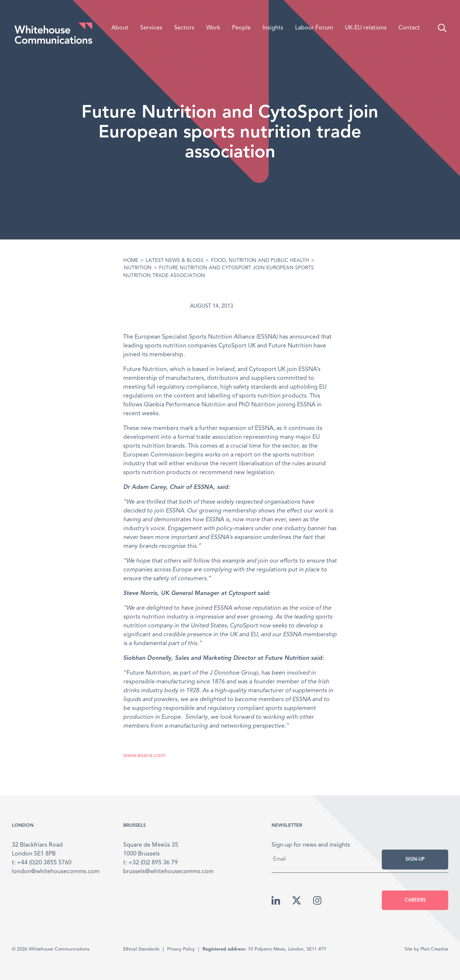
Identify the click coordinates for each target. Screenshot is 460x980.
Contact (409, 28)
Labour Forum (314, 28)
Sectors (184, 28)
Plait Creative (434, 949)
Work (213, 28)
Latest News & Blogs (175, 261)
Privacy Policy (181, 949)
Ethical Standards (141, 949)
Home (131, 261)
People (241, 28)
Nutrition (138, 268)
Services (151, 28)
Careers (415, 900)
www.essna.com (144, 756)
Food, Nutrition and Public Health (260, 261)
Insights (273, 28)
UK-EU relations (366, 28)
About (120, 28)
